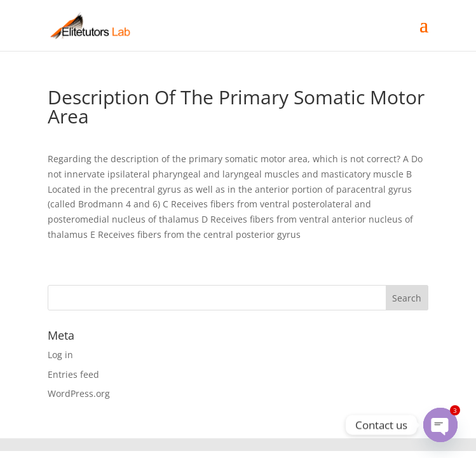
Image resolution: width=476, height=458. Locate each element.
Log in (60, 355)
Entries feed (73, 374)
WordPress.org (79, 393)
